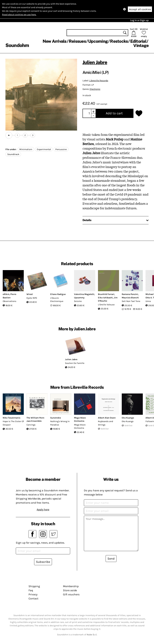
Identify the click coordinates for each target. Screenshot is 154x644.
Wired (30, 294)
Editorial (138, 41)
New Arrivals (55, 41)
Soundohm (17, 45)
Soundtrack (13, 154)
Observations (10, 301)
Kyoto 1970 (32, 298)
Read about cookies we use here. (19, 15)
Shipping (34, 586)
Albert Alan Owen (107, 418)
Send (111, 559)
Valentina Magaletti (84, 294)
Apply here (43, 509)
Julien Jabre (95, 62)
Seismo (78, 301)
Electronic (95, 89)
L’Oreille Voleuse (106, 305)
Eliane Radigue (58, 294)
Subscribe (43, 562)
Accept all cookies (140, 9)
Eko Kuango (128, 418)
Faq (31, 590)
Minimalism (26, 149)
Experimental (44, 149)
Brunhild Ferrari (106, 294)
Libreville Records (99, 81)
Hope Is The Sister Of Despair (13, 423)
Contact (33, 598)
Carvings (31, 425)
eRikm (6, 294)
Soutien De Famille (75, 363)
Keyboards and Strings (106, 423)
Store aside (70, 590)
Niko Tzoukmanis (12, 418)
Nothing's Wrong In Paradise (60, 423)
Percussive (61, 149)
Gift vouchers (71, 594)
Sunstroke (56, 418)
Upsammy (79, 298)
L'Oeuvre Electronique (57, 300)
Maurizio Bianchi (130, 298)
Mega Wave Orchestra (80, 426)
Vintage (141, 45)
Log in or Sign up (139, 20)
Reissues (77, 41)
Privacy (33, 594)
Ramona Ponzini (130, 294)
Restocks (119, 41)
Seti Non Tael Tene (131, 301)
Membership (71, 586)
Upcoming (98, 41)
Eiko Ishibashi (105, 298)
